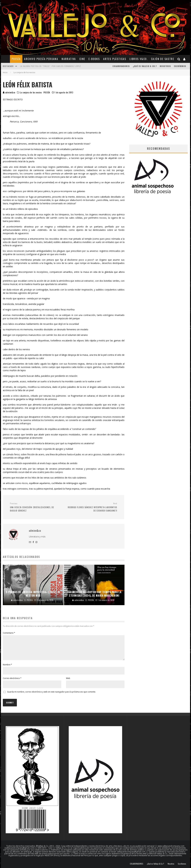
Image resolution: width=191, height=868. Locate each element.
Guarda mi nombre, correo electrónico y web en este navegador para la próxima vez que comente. (51, 696)
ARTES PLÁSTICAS (115, 59)
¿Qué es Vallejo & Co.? (145, 66)
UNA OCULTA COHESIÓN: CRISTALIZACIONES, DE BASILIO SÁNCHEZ (36, 507)
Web (68, 682)
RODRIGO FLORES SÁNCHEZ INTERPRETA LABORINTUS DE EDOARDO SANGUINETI (91, 507)
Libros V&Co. (139, 59)
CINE (82, 59)
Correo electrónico (12, 682)
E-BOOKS (94, 59)
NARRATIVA (69, 59)
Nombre (7, 668)
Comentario (9, 633)
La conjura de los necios (31, 92)
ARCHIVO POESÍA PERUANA (41, 59)
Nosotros (165, 66)
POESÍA (16, 59)
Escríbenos (180, 66)
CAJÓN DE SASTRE (163, 59)
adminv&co (9, 92)
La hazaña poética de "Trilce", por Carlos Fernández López (51, 66)
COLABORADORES (121, 66)
